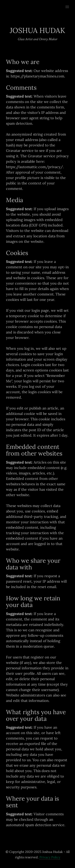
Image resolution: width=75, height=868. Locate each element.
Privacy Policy (50, 857)
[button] (69, 4)
